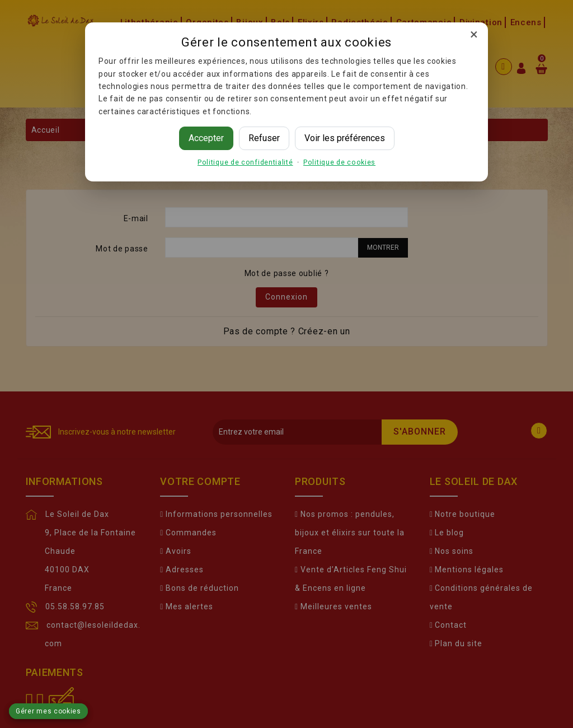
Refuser (264, 138)
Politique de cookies (339, 162)
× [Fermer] (474, 34)
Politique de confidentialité (245, 162)
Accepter (206, 138)
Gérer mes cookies (48, 711)
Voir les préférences (345, 138)
